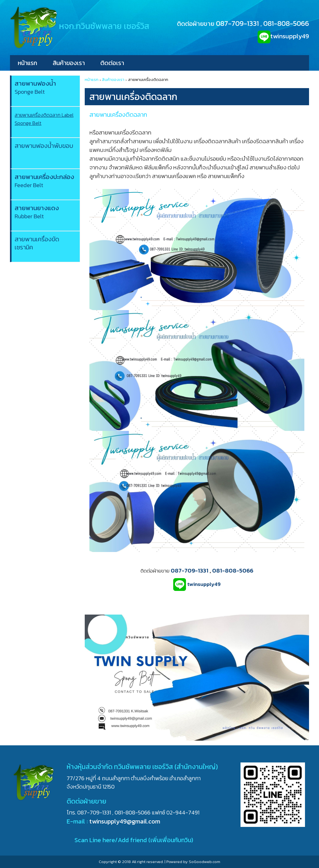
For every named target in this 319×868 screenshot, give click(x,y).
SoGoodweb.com (205, 862)
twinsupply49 (290, 36)
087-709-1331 (237, 23)
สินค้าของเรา (69, 63)
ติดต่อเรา (112, 63)
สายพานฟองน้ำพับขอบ (44, 146)
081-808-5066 (286, 23)
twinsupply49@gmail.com (125, 821)
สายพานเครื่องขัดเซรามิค (37, 243)
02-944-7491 (183, 812)
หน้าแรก (27, 63)
